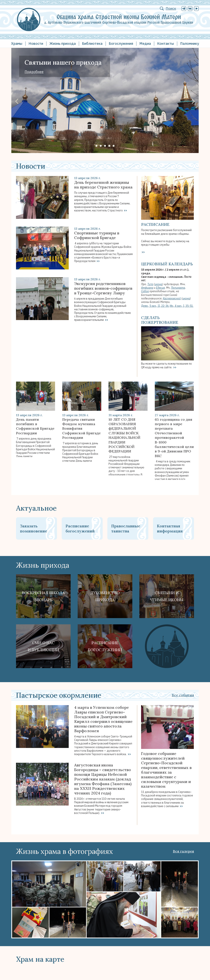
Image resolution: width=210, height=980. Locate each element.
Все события (183, 695)
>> (125, 210)
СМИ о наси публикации (43, 646)
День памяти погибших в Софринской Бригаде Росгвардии (35, 426)
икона (158, 284)
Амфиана (147, 288)
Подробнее (34, 72)
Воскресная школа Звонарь (43, 596)
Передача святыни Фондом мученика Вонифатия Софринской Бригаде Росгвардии (81, 429)
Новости (36, 44)
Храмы (17, 44)
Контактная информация (170, 528)
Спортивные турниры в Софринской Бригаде (97, 235)
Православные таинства (126, 528)
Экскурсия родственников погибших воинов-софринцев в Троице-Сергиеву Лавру (103, 288)
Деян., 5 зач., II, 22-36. (155, 306)
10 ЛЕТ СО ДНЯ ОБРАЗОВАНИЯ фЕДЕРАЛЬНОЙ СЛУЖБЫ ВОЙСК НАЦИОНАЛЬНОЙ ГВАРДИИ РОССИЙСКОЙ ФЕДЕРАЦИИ (124, 435)
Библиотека (92, 44)
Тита (150, 284)
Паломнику (190, 44)
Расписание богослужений (80, 528)
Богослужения (121, 44)
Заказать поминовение (33, 528)
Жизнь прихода (63, 44)
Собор (145, 291)
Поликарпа (178, 288)
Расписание (155, 224)
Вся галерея (183, 851)
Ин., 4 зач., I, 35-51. (182, 306)
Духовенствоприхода (105, 596)
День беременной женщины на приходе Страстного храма (103, 185)
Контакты (166, 44)
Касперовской (172, 298)
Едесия (160, 288)
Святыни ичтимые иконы (167, 596)
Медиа (145, 44)
